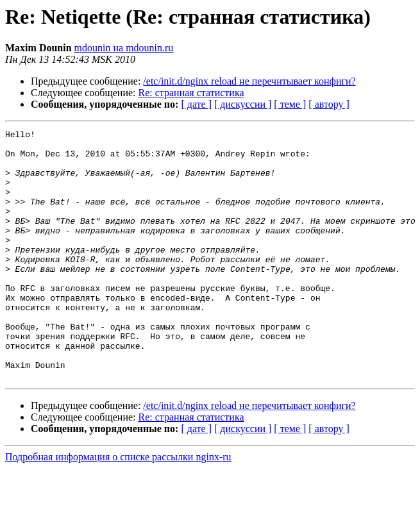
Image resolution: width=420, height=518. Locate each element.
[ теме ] (290, 104)
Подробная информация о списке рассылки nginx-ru (118, 507)
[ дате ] (196, 104)
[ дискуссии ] (243, 104)
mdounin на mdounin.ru (124, 48)
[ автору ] (329, 104)
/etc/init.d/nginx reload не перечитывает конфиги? (249, 81)
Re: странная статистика (191, 93)
